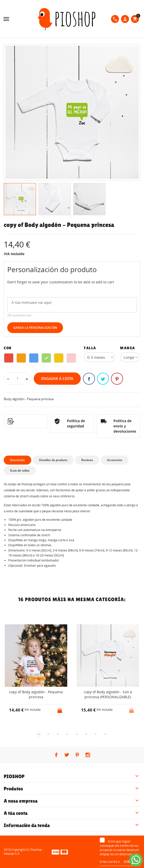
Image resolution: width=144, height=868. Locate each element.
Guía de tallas (20, 470)
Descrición (17, 460)
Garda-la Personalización (35, 328)
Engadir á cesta (57, 378)
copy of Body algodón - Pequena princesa (36, 694)
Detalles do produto (53, 460)
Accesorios (115, 460)
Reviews (87, 460)
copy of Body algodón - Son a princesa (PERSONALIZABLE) (108, 694)
